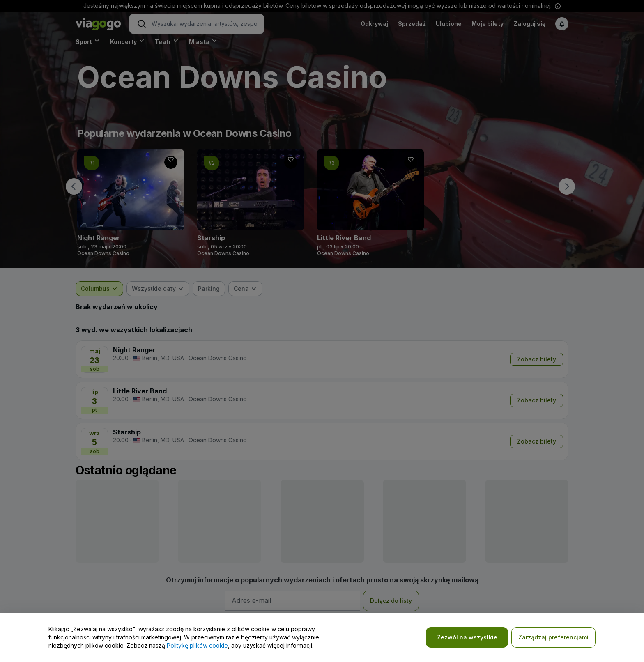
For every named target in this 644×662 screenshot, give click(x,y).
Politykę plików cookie (197, 645)
